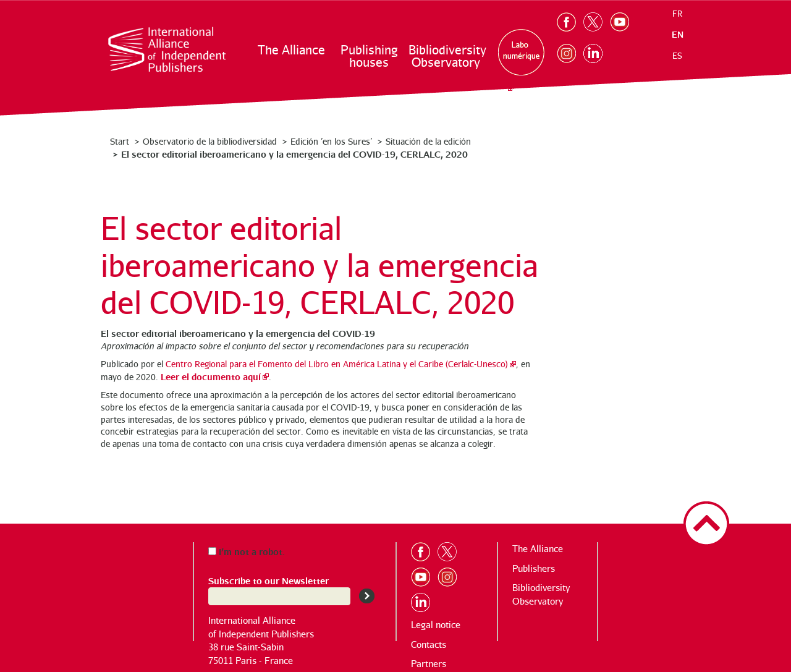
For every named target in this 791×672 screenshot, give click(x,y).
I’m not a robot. (247, 551)
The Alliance (291, 50)
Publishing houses (369, 56)
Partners (429, 664)
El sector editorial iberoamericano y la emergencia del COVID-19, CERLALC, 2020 (294, 154)
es (677, 56)
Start (120, 141)
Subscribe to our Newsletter (269, 580)
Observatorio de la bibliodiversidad (210, 141)
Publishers (534, 568)
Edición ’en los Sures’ (331, 141)
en (678, 34)
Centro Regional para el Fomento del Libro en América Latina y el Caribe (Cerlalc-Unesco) (337, 364)
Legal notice (436, 625)
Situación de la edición (428, 141)
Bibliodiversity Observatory (446, 56)
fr (677, 14)
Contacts (429, 644)
